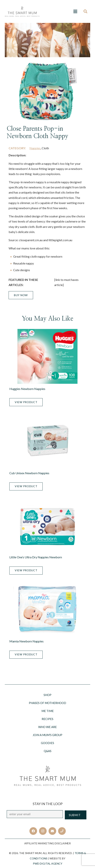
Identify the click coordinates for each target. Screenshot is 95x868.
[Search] (87, 11)
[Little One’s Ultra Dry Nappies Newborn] (47, 525)
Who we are (47, 727)
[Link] (22, 12)
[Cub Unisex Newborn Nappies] (47, 440)
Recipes (47, 719)
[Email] (52, 831)
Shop (47, 695)
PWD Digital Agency (48, 864)
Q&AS (48, 751)
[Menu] (75, 11)
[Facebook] (33, 831)
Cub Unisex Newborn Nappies (29, 473)
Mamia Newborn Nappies (26, 641)
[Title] (62, 831)
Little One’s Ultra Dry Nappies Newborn (36, 557)
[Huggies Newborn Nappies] (47, 356)
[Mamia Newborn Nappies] (47, 609)
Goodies (47, 743)
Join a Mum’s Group (47, 735)
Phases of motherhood (47, 703)
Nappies (35, 148)
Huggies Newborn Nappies (27, 389)
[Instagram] (43, 831)
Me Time (48, 711)
